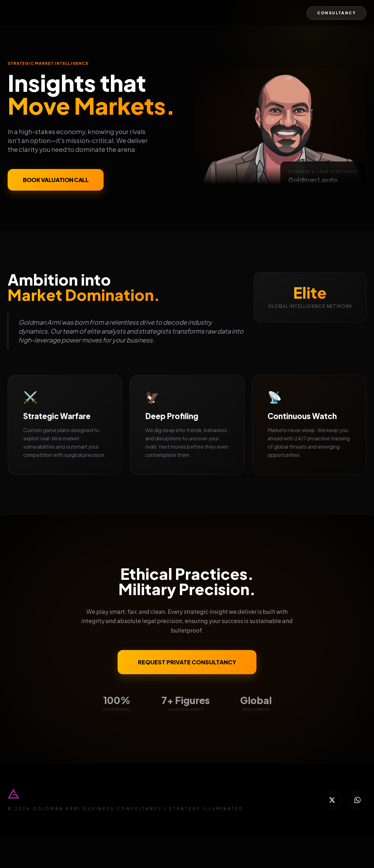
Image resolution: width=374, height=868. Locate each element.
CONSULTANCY (337, 13)
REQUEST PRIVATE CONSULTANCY (187, 662)
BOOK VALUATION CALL (56, 180)
